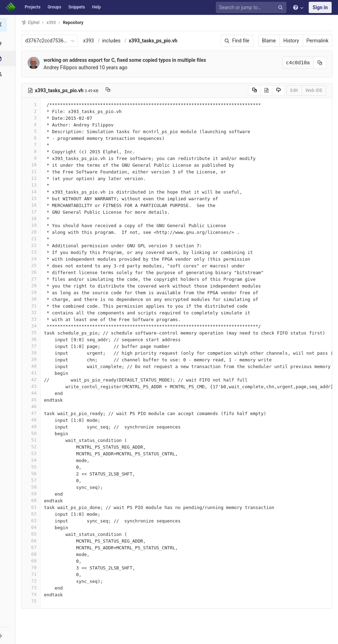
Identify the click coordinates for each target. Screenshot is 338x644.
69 (33, 561)
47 (33, 413)
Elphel (32, 22)
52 (33, 447)
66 (33, 541)
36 (33, 339)
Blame (269, 41)
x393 (91, 41)
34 (33, 326)
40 (33, 366)
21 (33, 239)
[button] (9, 636)
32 (33, 312)
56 (33, 474)
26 (33, 272)
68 (33, 554)
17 (33, 212)
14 (33, 192)
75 (33, 601)
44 (33, 393)
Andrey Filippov (62, 67)
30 (33, 299)
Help (97, 7)
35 (33, 333)
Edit (294, 90)
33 (33, 319)
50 (33, 433)
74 (33, 594)
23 (33, 252)
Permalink (318, 41)
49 (33, 427)
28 (33, 286)
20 (33, 232)
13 (33, 185)
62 (33, 514)
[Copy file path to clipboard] (110, 90)
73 (33, 588)
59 (33, 494)
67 (33, 547)
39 (33, 359)
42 (33, 380)
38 (33, 353)
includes (113, 41)
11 (33, 172)
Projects (33, 7)
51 (33, 440)
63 (33, 521)
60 (33, 500)
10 (33, 165)
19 (33, 225)
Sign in (320, 7)
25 (33, 265)
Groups (55, 7)
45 (33, 400)
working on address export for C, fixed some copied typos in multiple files (127, 60)
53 (33, 453)
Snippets (76, 7)
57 (33, 480)
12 (33, 178)
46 (33, 406)
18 (33, 218)
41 (33, 373)
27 (33, 279)
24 (33, 259)
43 (33, 386)
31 (33, 306)
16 (33, 205)
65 (33, 534)
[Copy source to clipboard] (254, 90)
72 (33, 581)
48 (33, 420)
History (291, 41)
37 (33, 346)
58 (33, 487)
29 (33, 292)
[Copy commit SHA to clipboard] (320, 63)
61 (33, 507)
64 (33, 527)
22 (33, 245)
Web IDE (314, 90)
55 (33, 467)
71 (33, 574)
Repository (75, 23)
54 (33, 460)
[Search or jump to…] (252, 8)
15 (33, 198)
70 (33, 568)
